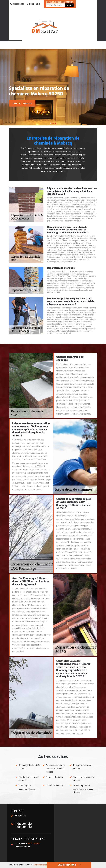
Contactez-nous (22, 103)
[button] (51, 123)
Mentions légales (41, 865)
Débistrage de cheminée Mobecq (27, 787)
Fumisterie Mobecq (55, 786)
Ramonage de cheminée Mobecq (29, 767)
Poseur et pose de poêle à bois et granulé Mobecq (83, 789)
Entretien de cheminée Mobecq (29, 779)
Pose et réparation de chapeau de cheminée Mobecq (55, 769)
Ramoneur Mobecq (54, 777)
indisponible (17, 4)
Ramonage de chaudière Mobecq (84, 779)
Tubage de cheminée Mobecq (82, 767)
